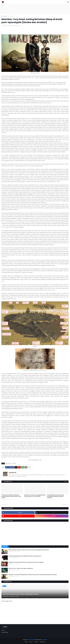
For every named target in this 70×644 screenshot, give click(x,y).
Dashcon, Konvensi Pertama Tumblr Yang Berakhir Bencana (20, 594)
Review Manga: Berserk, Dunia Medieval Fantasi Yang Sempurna (25, 556)
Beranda (4, 16)
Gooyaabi (44, 640)
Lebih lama (65, 504)
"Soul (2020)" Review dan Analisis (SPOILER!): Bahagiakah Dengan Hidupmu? (56, 496)
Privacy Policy (5, 632)
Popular (5, 547)
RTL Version (42, 642)
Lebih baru (5, 504)
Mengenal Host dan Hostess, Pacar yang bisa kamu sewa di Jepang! (26, 562)
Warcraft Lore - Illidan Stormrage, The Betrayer (21, 568)
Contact (36, 642)
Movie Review (10, 16)
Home (3, 630)
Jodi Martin (12, 473)
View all (66, 482)
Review (14, 463)
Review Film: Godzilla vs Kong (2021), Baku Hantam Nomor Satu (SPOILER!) (35, 496)
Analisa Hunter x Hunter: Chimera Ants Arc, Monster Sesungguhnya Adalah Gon (29, 550)
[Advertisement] (35, 9)
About (31, 642)
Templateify (31, 640)
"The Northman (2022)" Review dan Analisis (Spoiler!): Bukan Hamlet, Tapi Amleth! (11, 496)
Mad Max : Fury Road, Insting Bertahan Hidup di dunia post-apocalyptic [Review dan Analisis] (33, 575)
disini (64, 152)
